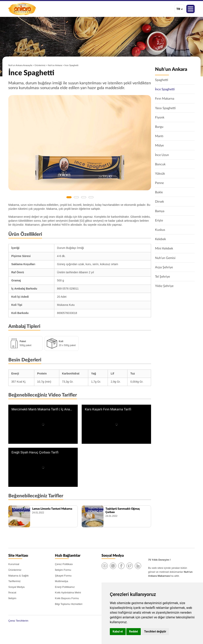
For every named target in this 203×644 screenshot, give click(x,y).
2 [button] (76, 197)
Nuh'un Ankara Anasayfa (20, 65)
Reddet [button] (134, 631)
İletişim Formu (63, 570)
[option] (80, 143)
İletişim (12, 598)
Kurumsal (14, 564)
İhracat (12, 592)
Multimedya (61, 581)
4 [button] (91, 197)
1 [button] (69, 197)
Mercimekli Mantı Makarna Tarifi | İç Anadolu (42, 409)
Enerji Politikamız (65, 587)
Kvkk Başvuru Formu (67, 598)
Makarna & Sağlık (19, 576)
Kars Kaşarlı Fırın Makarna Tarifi (108, 409)
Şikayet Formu (63, 576)
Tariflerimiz (14, 581)
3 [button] (84, 197)
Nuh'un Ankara (22, 9)
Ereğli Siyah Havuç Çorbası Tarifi (35, 452)
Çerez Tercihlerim (18, 621)
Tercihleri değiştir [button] (155, 631)
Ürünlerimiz (40, 65)
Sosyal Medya (16, 587)
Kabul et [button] (118, 631)
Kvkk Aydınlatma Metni (68, 592)
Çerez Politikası (64, 564)
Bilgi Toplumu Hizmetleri (69, 604)
